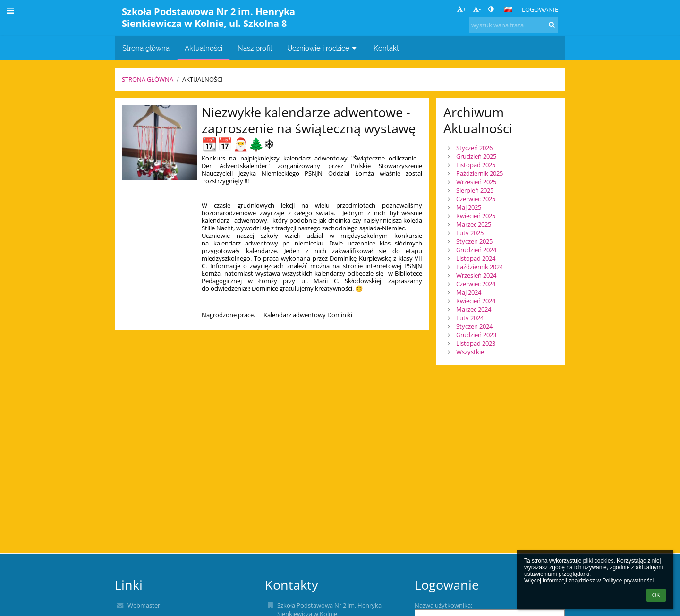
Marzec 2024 (474, 309)
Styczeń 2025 (474, 241)
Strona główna (148, 79)
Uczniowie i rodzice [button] (323, 48)
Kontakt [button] (386, 48)
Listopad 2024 (476, 258)
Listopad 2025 (476, 165)
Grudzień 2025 (476, 156)
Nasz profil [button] (255, 48)
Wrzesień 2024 (476, 275)
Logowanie (540, 9)
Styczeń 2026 (474, 148)
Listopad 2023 (476, 343)
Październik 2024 (480, 267)
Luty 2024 (470, 318)
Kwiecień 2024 (476, 301)
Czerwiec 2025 (476, 199)
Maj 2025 (469, 207)
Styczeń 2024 (474, 326)
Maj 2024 (469, 292)
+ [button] (462, 9)
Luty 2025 (470, 233)
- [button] (477, 9)
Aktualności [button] (204, 48)
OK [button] (656, 595)
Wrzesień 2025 (476, 182)
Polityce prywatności (628, 581)
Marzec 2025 (474, 224)
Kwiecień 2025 (476, 216)
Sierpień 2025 (475, 190)
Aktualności (203, 79)
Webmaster (144, 605)
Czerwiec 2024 (476, 284)
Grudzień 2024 (476, 250)
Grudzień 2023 (476, 335)
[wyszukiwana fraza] (513, 25)
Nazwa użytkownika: (443, 605)
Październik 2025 (480, 173)
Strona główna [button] (146, 48)
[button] (508, 9)
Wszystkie (470, 352)
